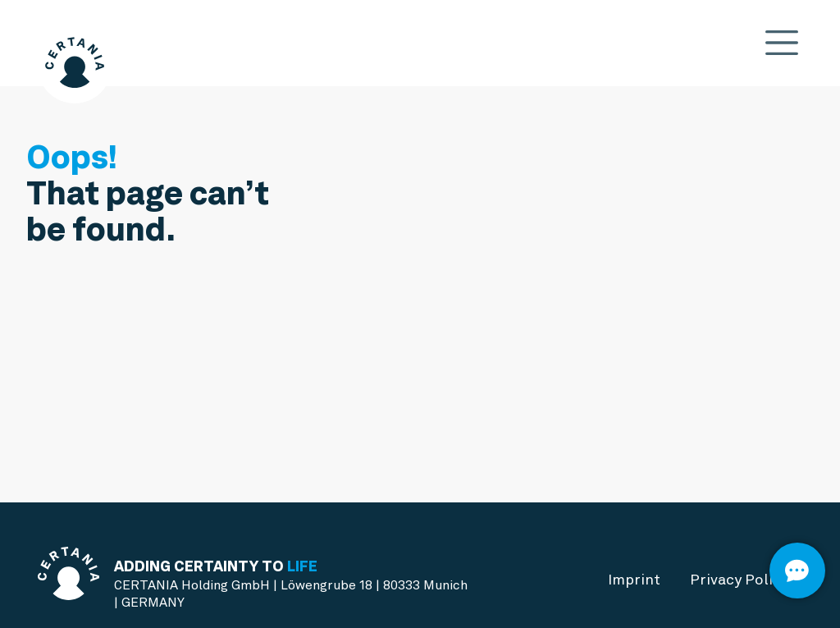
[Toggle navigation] (782, 43)
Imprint (634, 579)
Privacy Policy (739, 579)
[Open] (797, 571)
